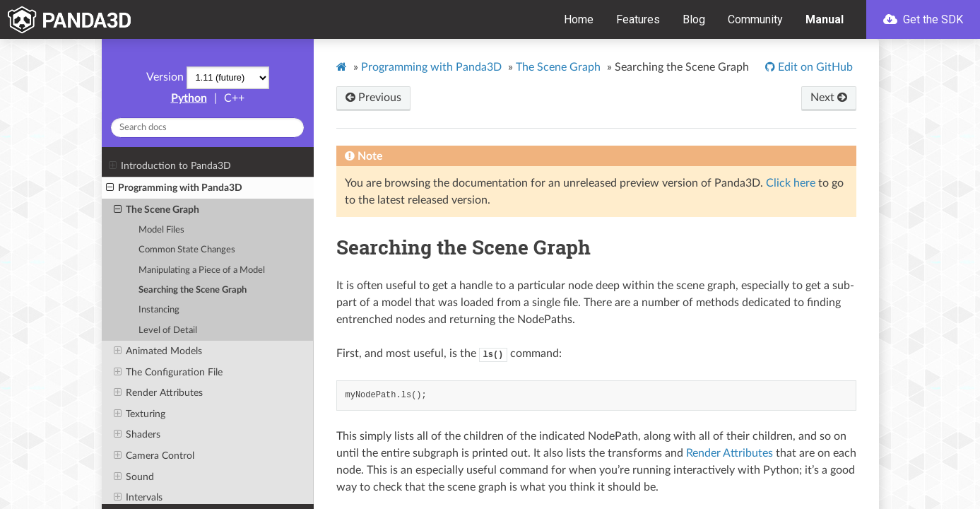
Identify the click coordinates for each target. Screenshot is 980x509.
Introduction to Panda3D (170, 166)
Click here (791, 183)
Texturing (140, 414)
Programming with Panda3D (174, 188)
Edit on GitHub (814, 67)
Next (829, 98)
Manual (825, 19)
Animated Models (158, 351)
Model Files (161, 230)
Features (638, 19)
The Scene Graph (157, 210)
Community (755, 19)
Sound (134, 477)
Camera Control (154, 456)
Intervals (138, 498)
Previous (373, 98)
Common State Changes (187, 250)
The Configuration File (168, 373)
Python (189, 98)
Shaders (137, 435)
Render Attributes (158, 393)
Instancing (159, 310)
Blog (694, 19)
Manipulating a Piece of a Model (202, 270)
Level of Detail (168, 330)
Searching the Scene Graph (193, 290)
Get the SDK (923, 19)
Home (579, 19)
